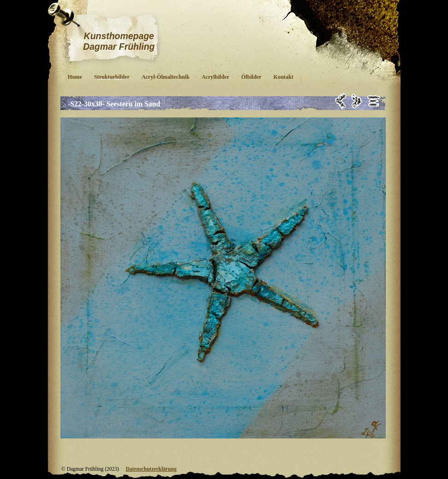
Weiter (357, 101)
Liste (374, 101)
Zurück (341, 101)
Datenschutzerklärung (151, 469)
